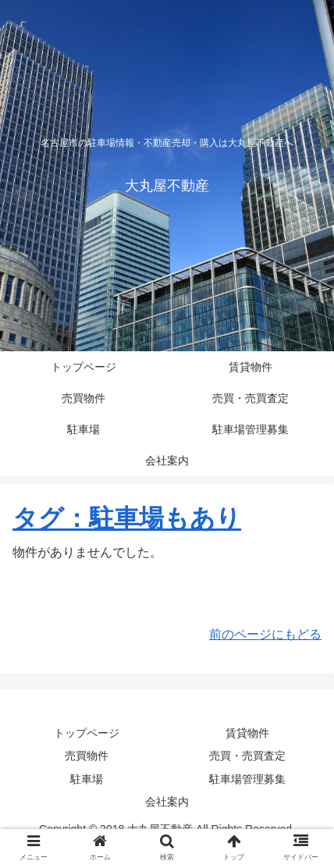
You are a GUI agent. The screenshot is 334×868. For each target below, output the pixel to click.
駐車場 (87, 779)
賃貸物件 (247, 733)
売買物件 (87, 756)
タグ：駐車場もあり (127, 518)
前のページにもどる (265, 634)
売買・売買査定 (247, 756)
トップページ (87, 733)
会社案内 (167, 802)
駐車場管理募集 (247, 779)
